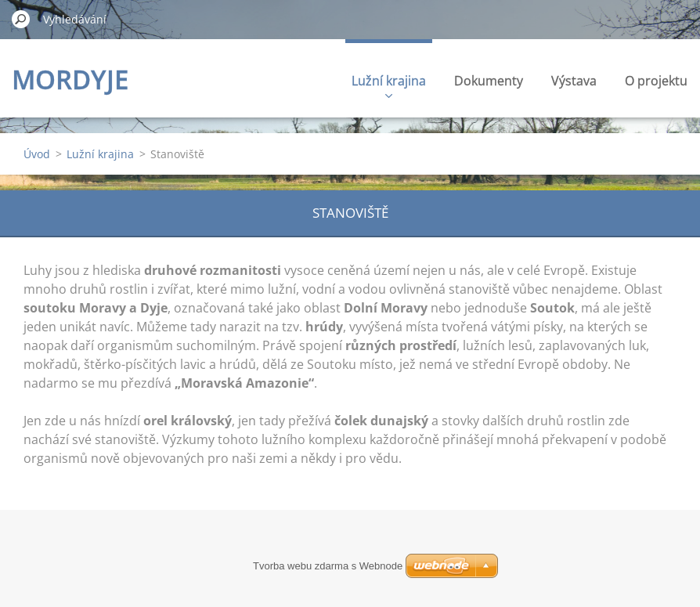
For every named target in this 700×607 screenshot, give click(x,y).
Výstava (574, 81)
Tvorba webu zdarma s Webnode (328, 566)
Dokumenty (489, 81)
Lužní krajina (389, 85)
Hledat (21, 19)
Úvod (37, 154)
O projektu (656, 81)
